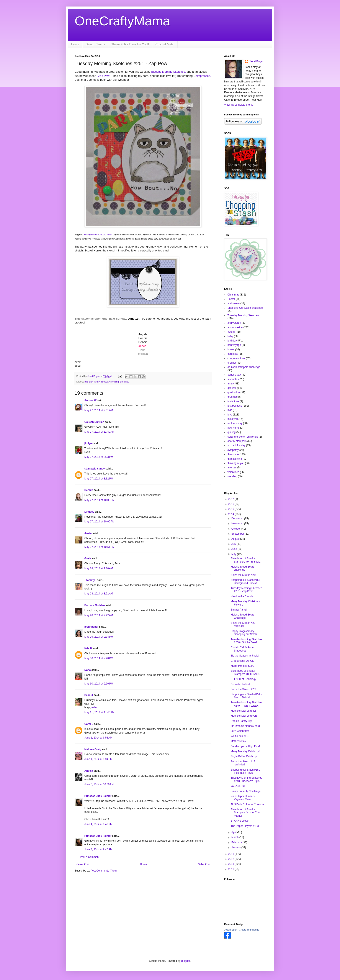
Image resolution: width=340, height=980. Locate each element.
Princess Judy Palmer (98, 796)
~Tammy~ (90, 580)
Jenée (88, 533)
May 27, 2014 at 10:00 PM (99, 500)
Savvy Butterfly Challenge (246, 791)
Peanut (89, 695)
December (238, 519)
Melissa (143, 354)
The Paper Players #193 (245, 826)
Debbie (89, 490)
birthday (89, 382)
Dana (87, 670)
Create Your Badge (249, 930)
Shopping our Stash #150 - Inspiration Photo (246, 771)
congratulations (236, 358)
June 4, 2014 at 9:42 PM (98, 824)
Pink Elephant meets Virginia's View (243, 798)
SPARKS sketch (240, 821)
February (237, 842)
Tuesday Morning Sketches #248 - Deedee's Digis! (246, 779)
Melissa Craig (93, 749)
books (231, 350)
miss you (233, 419)
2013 (232, 854)
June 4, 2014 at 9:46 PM (98, 849)
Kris (143, 350)
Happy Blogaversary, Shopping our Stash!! (244, 633)
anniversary (234, 323)
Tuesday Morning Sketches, (169, 72)
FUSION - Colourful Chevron (247, 804)
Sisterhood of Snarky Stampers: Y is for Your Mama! (246, 813)
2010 (232, 869)
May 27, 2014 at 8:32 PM (99, 479)
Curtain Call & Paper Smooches (243, 649)
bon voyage (234, 345)
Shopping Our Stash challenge (245, 308)
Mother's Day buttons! (243, 711)
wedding (232, 476)
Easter (231, 299)
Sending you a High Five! (245, 746)
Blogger (186, 961)
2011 (232, 864)
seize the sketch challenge (243, 437)
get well (232, 388)
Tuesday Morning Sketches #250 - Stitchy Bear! (246, 641)
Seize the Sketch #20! (243, 689)
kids (230, 410)
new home (233, 428)
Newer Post (82, 864)
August (236, 539)
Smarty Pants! (239, 610)
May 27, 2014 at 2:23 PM (99, 457)
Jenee (142, 346)
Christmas (233, 295)
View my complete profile (239, 105)
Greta (88, 558)
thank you (233, 454)
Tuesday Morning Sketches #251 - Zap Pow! (246, 590)
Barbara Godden (95, 605)
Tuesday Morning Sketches (115, 382)
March (235, 837)
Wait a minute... (240, 736)
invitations (233, 401)
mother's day (235, 423)
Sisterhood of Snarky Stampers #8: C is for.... (246, 672)
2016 (232, 504)
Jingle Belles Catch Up (244, 756)
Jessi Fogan (257, 61)
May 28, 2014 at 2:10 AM (99, 568)
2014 (232, 514)
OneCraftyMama (122, 21)
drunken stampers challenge (244, 367)
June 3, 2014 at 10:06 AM (99, 784)
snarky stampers (237, 441)
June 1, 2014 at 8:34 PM (98, 759)
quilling (231, 432)
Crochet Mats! (165, 44)
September (238, 534)
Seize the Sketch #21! (243, 575)
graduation (234, 392)
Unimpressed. (202, 76)
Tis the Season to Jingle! (245, 656)
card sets (233, 354)
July (234, 544)
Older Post (204, 864)
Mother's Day (238, 741)
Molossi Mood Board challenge (243, 568)
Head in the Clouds (242, 596)
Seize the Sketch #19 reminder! (243, 763)
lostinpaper (91, 627)
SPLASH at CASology (243, 679)
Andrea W (90, 400)
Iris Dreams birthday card (245, 726)
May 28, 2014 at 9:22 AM (99, 615)
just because (235, 406)
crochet (232, 363)
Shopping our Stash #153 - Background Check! (246, 581)
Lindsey (89, 512)
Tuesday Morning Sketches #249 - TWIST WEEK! (246, 704)
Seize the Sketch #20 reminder (243, 624)
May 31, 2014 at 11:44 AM (99, 712)
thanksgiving (235, 459)
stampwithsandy (95, 469)
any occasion (235, 327)
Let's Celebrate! (240, 731)
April (234, 832)
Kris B (88, 648)
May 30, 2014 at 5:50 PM (99, 684)
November (238, 524)
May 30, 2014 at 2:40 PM (99, 658)
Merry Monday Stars (242, 666)
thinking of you (236, 463)
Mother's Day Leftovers (244, 716)
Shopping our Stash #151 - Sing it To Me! (246, 696)
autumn (232, 332)
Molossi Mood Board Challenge (243, 616)
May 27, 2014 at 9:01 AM (99, 410)
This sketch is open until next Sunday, (101, 319)
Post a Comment (90, 857)
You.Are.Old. (238, 786)
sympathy (233, 450)
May (234, 554)
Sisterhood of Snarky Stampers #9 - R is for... (246, 560)
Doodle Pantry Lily (241, 721)
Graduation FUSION (242, 661)
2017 (232, 499)
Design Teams (95, 44)
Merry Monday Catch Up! (245, 751)
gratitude (233, 397)
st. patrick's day (236, 445)
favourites (233, 379)
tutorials (232, 468)
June (235, 549)
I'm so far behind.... (242, 684)
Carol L (89, 724)
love (230, 415)
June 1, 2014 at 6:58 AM (98, 738)
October (236, 529)
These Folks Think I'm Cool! (130, 44)
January (236, 847)
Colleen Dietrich (94, 422)
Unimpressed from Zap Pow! (98, 235)
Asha (94, 708)
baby (230, 336)
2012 (232, 859)
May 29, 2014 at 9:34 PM (99, 637)
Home (75, 44)
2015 (232, 509)
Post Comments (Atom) (104, 871)
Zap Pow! (104, 76)
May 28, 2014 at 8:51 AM (99, 594)
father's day (234, 375)
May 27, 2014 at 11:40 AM (99, 432)
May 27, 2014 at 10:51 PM (99, 547)
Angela (89, 771)
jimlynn (89, 443)
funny (97, 382)
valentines (233, 472)
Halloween (234, 304)
